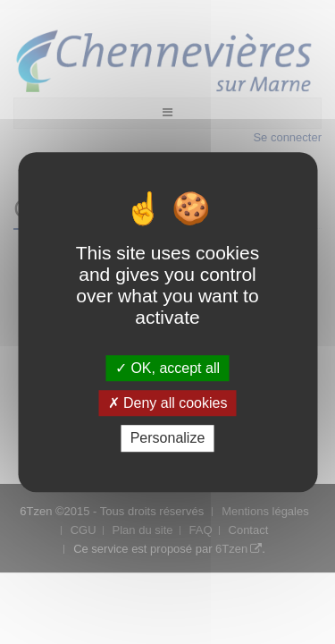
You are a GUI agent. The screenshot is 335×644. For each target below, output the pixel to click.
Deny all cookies (168, 403)
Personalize (168, 439)
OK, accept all (167, 368)
